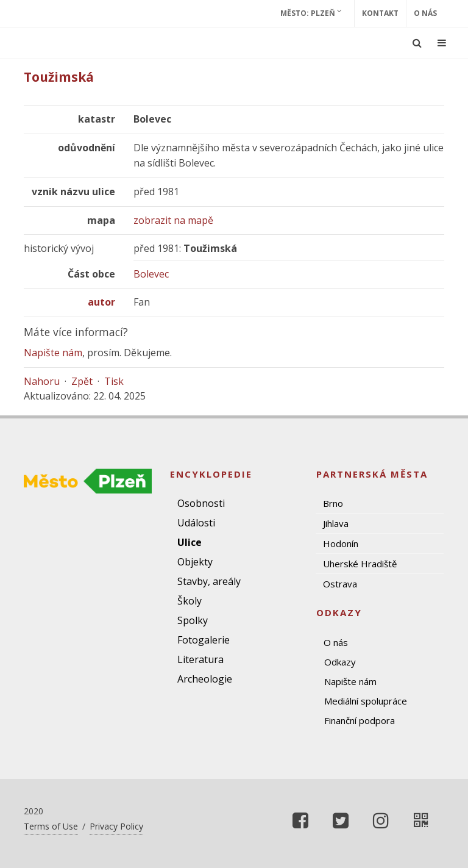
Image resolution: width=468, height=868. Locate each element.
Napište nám (53, 353)
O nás (425, 13)
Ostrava (340, 584)
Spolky (193, 620)
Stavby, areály (209, 581)
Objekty (195, 562)
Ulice (190, 542)
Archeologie (205, 679)
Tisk (114, 381)
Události (196, 523)
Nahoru (42, 381)
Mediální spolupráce (366, 701)
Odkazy (340, 662)
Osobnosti (201, 503)
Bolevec (151, 274)
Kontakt (380, 13)
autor (101, 302)
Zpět (82, 381)
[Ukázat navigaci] (442, 43)
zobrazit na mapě (173, 220)
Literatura (200, 659)
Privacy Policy (116, 826)
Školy (190, 601)
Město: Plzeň (311, 13)
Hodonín (341, 543)
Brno (333, 503)
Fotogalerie (204, 640)
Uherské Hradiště (360, 564)
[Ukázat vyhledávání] (417, 43)
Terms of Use (51, 826)
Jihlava (336, 523)
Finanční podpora (360, 720)
